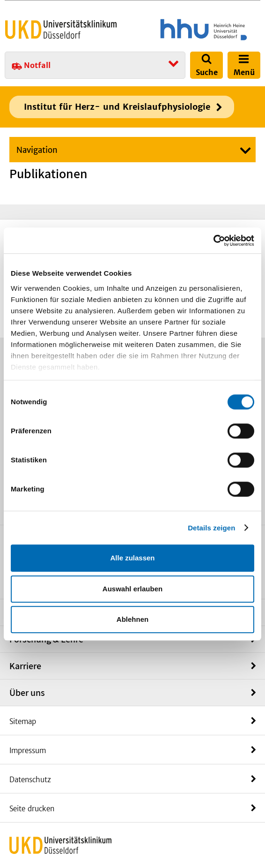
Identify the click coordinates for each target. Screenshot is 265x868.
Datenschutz (30, 780)
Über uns (27, 693)
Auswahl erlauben (132, 589)
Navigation (37, 150)
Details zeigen (211, 528)
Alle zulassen (132, 558)
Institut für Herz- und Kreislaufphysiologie (117, 107)
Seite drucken (32, 809)
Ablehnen (132, 619)
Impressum (28, 751)
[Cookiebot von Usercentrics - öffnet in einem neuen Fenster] (213, 241)
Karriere (25, 666)
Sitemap (23, 721)
